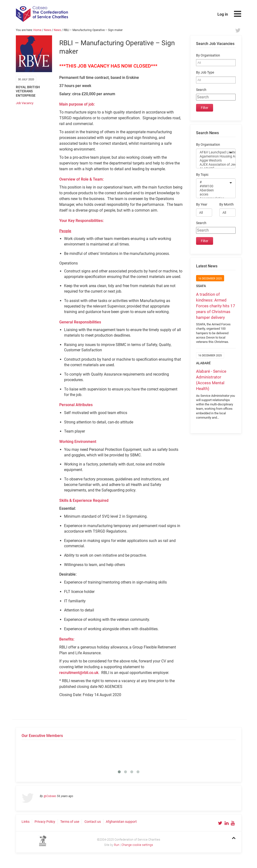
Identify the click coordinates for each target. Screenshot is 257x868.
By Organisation (208, 55)
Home (37, 30)
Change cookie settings (137, 845)
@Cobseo (50, 796)
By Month (227, 204)
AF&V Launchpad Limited (213, 152)
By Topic (202, 175)
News (48, 30)
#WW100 (213, 186)
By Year (202, 204)
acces (213, 194)
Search (201, 90)
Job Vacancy (25, 103)
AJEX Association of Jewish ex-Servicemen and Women (213, 165)
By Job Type (205, 72)
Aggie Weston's (213, 160)
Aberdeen (213, 190)
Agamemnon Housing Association (213, 156)
